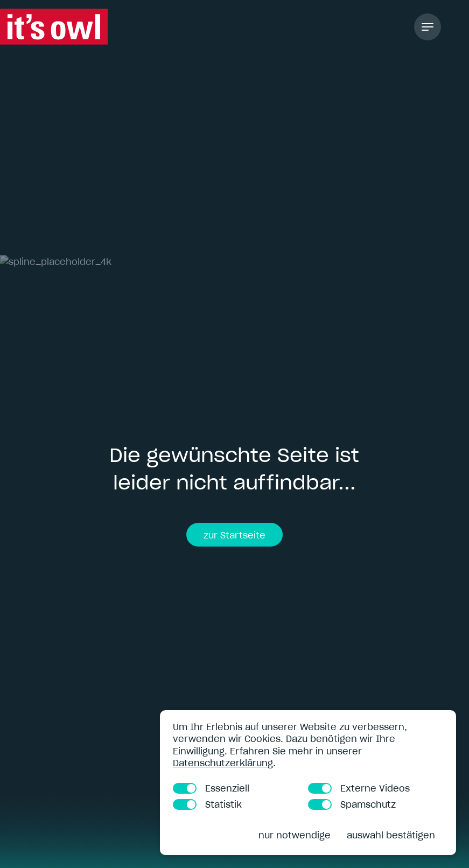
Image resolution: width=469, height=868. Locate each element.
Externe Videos (359, 788)
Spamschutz (352, 804)
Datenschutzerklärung (223, 763)
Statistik (207, 804)
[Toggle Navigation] (428, 27)
